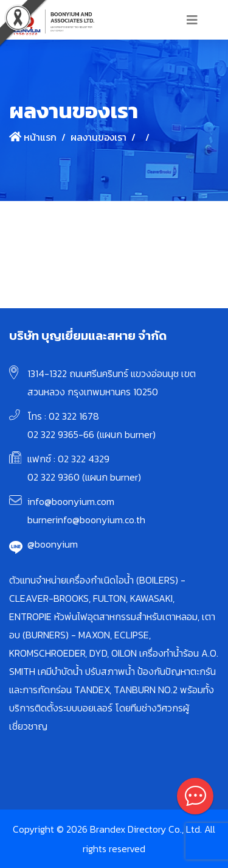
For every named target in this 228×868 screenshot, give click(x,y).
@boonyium (53, 544)
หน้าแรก (33, 137)
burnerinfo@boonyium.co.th (86, 520)
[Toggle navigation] (192, 20)
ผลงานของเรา (98, 137)
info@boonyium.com (71, 501)
